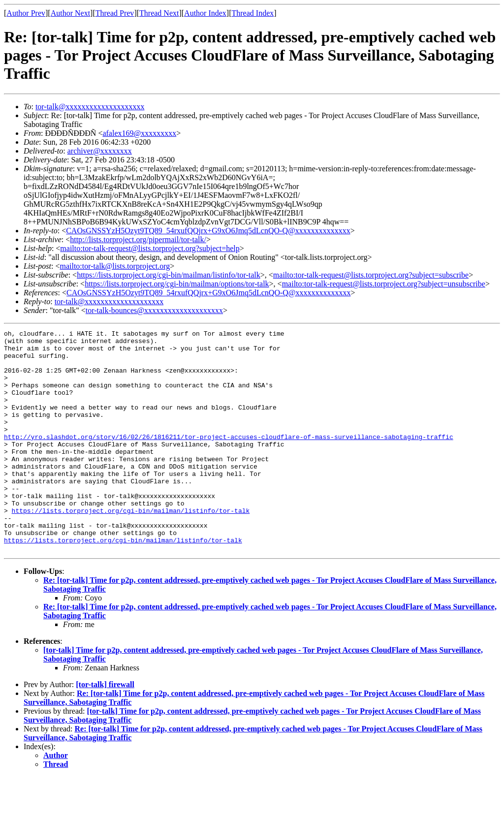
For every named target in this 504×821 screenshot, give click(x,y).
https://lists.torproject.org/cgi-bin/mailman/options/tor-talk (177, 284)
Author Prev (26, 13)
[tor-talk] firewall (105, 729)
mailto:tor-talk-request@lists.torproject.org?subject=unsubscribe (384, 284)
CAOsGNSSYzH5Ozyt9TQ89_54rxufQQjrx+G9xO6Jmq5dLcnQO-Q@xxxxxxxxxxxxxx (208, 231)
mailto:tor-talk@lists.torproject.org (115, 266)
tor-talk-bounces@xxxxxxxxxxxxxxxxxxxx (154, 310)
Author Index (205, 13)
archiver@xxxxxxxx (100, 151)
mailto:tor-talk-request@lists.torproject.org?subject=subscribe (371, 275)
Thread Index (253, 13)
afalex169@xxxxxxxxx (139, 133)
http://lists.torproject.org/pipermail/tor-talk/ (138, 239)
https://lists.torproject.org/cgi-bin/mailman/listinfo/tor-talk (169, 275)
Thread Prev (115, 13)
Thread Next (159, 13)
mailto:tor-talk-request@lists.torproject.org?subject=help (150, 248)
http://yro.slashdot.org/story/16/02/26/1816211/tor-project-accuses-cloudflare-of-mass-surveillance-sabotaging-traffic (229, 459)
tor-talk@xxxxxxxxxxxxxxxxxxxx (90, 107)
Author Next (70, 13)
